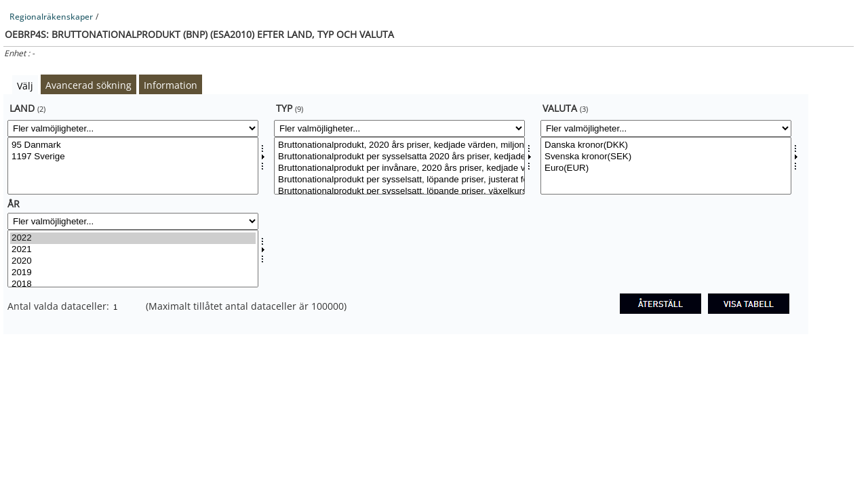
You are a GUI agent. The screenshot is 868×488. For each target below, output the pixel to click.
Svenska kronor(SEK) (666, 157)
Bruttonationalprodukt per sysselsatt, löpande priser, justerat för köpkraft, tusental (399, 180)
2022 (133, 238)
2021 (133, 250)
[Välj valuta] (666, 166)
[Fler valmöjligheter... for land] (133, 128)
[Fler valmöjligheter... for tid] (133, 221)
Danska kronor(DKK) (666, 145)
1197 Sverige (133, 157)
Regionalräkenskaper (51, 17)
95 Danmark (133, 145)
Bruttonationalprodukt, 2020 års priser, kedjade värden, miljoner (399, 145)
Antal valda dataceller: (60, 306)
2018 (133, 284)
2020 (133, 261)
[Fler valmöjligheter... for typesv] (399, 128)
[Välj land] (133, 166)
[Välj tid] (133, 259)
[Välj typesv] (399, 166)
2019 (133, 273)
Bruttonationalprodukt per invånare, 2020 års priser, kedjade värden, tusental (399, 168)
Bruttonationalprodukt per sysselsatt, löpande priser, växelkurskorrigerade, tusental (399, 191)
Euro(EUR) (666, 168)
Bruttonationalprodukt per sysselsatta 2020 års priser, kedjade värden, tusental (399, 157)
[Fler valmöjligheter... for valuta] (666, 128)
